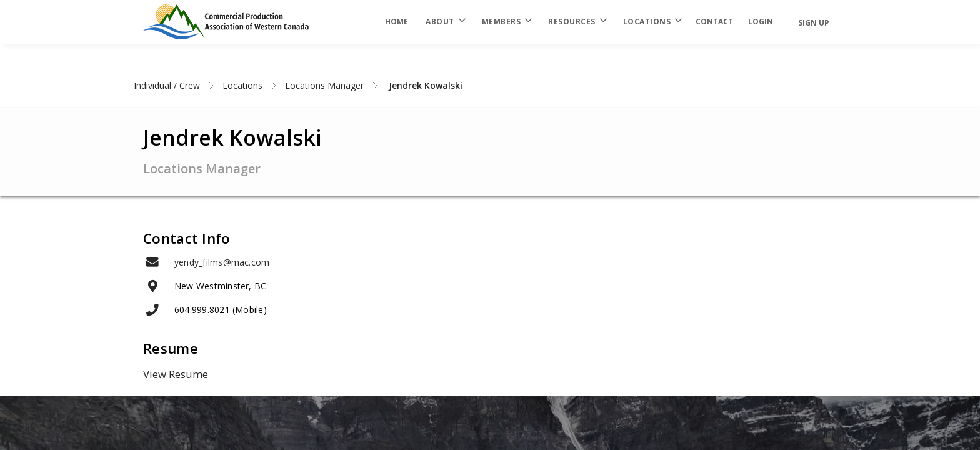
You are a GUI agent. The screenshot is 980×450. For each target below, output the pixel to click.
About (445, 22)
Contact (714, 22)
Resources (577, 22)
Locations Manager (324, 85)
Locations (652, 22)
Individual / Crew (167, 85)
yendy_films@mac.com (222, 262)
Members (507, 22)
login (761, 22)
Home (397, 22)
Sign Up (814, 23)
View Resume (176, 374)
